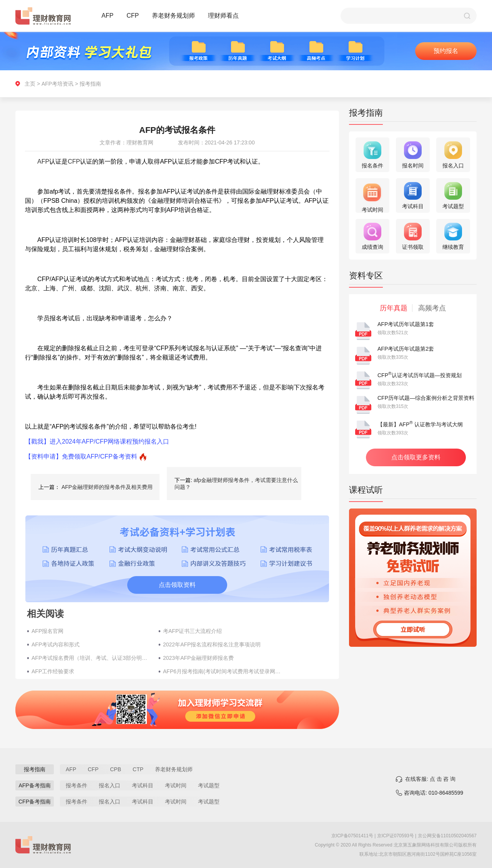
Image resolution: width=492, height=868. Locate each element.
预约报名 (446, 51)
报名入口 (110, 785)
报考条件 (76, 785)
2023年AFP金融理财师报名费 (198, 658)
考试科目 (143, 785)
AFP (107, 16)
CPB (116, 769)
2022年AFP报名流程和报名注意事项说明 (212, 644)
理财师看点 (223, 16)
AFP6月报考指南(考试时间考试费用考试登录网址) (223, 671)
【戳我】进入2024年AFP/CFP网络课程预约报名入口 (97, 441)
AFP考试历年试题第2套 (406, 349)
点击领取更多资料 (416, 457)
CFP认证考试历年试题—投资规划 (420, 375)
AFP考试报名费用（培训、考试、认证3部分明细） (91, 658)
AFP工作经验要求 (53, 671)
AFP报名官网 (47, 631)
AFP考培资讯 (57, 84)
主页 (30, 84)
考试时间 (176, 785)
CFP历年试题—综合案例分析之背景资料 (426, 398)
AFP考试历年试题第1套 (406, 324)
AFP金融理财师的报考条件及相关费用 (107, 487)
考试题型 (209, 785)
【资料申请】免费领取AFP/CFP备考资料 (81, 456)
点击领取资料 (177, 585)
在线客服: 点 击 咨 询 (430, 779)
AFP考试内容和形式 (56, 644)
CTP (138, 769)
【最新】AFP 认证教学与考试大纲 (420, 424)
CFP (133, 16)
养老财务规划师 (173, 16)
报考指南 (90, 84)
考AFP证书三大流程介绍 (192, 631)
